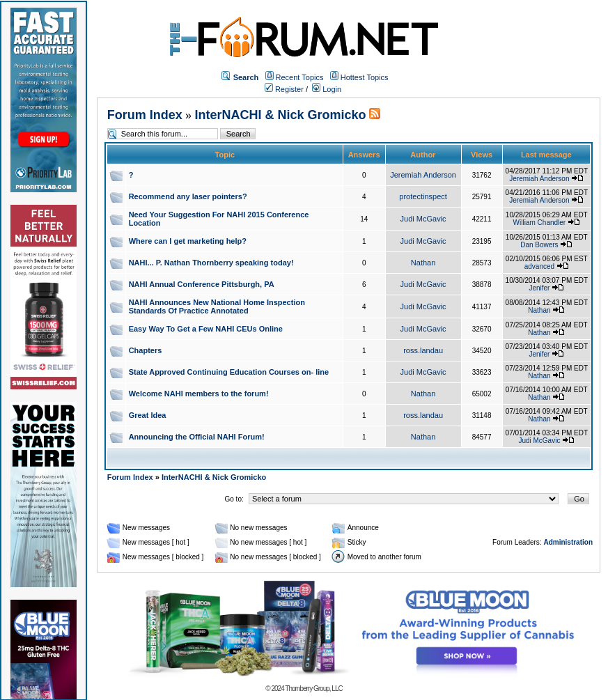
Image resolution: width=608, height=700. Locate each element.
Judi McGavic (423, 219)
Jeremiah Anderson (423, 175)
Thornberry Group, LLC (313, 689)
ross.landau (423, 350)
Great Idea (148, 415)
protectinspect (423, 196)
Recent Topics (300, 77)
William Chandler (540, 223)
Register (284, 89)
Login (327, 89)
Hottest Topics (365, 77)
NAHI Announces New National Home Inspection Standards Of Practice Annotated (217, 306)
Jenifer (539, 288)
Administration (568, 542)
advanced (539, 266)
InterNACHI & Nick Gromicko (280, 115)
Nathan (423, 263)
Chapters (146, 350)
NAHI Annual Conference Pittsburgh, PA (202, 284)
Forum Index (145, 115)
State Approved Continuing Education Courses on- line (229, 372)
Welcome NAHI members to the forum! (199, 394)
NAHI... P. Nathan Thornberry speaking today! (211, 263)
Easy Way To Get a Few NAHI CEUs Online (206, 329)
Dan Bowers (539, 245)
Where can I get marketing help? (188, 241)
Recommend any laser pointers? (188, 196)
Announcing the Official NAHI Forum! (197, 437)
